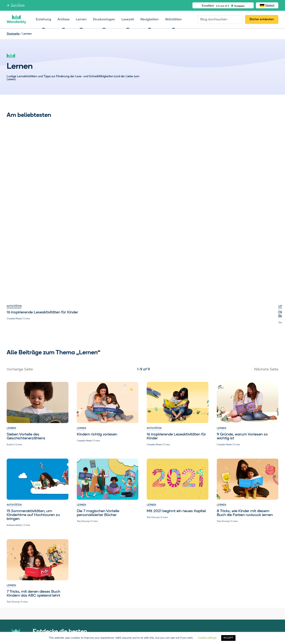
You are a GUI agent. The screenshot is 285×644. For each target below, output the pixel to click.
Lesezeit (128, 20)
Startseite (13, 34)
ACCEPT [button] (228, 638)
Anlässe (64, 20)
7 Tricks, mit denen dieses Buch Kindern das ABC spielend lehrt (104, 260)
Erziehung (43, 20)
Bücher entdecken (262, 19)
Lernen (81, 20)
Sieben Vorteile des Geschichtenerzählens (236, 260)
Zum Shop (18, 5)
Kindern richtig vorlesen (97, 380)
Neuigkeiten (150, 20)
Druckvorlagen (104, 20)
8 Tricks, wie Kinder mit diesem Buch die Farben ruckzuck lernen (175, 179)
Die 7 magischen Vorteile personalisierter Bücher (98, 179)
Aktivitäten (173, 20)
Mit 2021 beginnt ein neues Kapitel (176, 258)
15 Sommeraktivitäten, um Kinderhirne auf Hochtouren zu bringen (243, 181)
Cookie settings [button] (207, 638)
